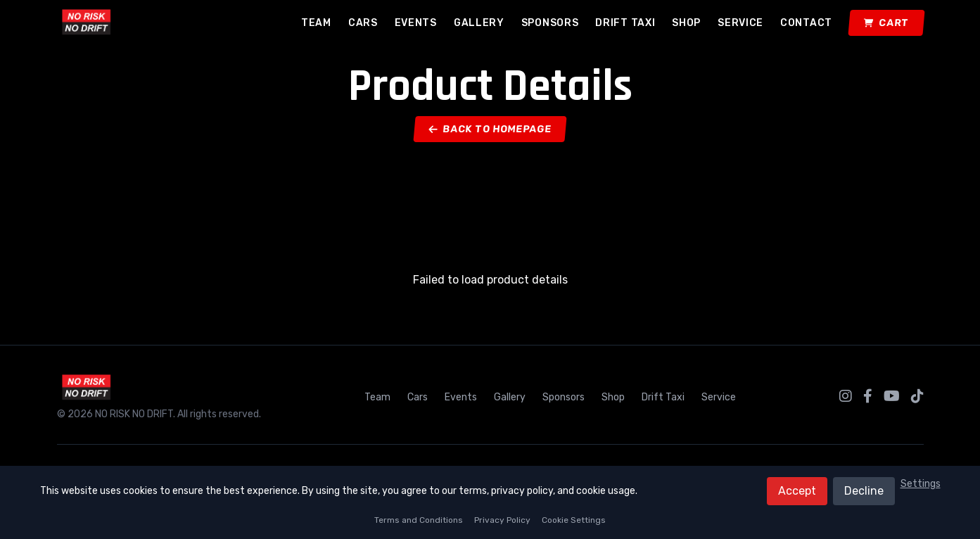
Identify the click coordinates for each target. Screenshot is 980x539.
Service (740, 23)
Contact (806, 23)
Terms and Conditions (419, 520)
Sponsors (550, 23)
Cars (363, 23)
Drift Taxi (625, 23)
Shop (686, 23)
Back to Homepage (490, 129)
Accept (797, 491)
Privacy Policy (502, 520)
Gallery (479, 23)
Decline (864, 491)
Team (316, 23)
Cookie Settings (574, 520)
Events (416, 23)
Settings (921, 484)
